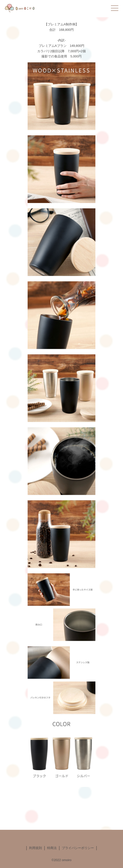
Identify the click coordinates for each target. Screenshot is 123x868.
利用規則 (35, 848)
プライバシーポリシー (78, 848)
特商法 (52, 848)
